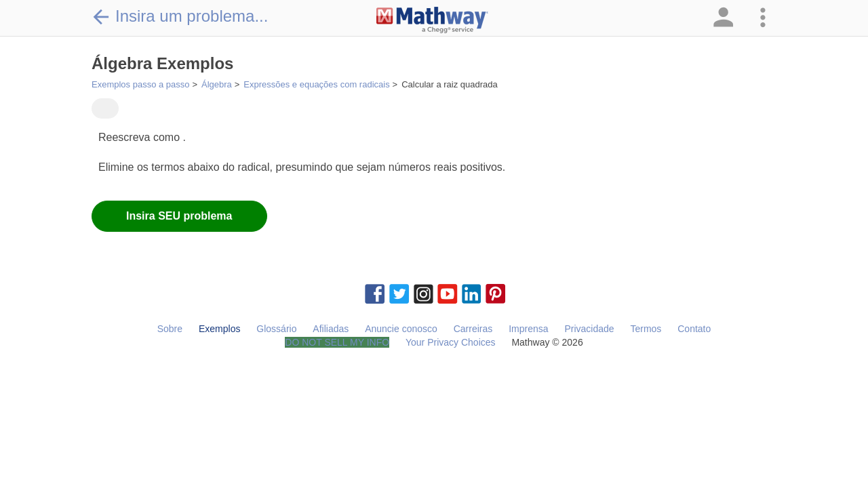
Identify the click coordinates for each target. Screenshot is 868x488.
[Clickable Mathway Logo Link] (432, 20)
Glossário (276, 329)
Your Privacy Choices (451, 342)
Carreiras (473, 329)
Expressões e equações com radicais (316, 84)
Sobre (170, 329)
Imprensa (528, 329)
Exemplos (219, 329)
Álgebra (217, 84)
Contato (694, 329)
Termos (646, 329)
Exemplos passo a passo (141, 84)
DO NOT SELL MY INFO (337, 342)
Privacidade (589, 329)
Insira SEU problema (179, 216)
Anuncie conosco (401, 329)
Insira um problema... (180, 16)
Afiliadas (331, 329)
